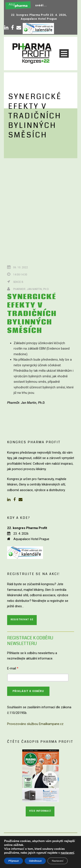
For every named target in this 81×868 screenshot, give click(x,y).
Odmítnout (35, 861)
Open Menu (64, 53)
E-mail (13, 668)
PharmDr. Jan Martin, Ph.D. (31, 289)
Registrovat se (22, 620)
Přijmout (13, 861)
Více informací (40, 811)
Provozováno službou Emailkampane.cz (35, 724)
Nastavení (58, 861)
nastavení (67, 853)
